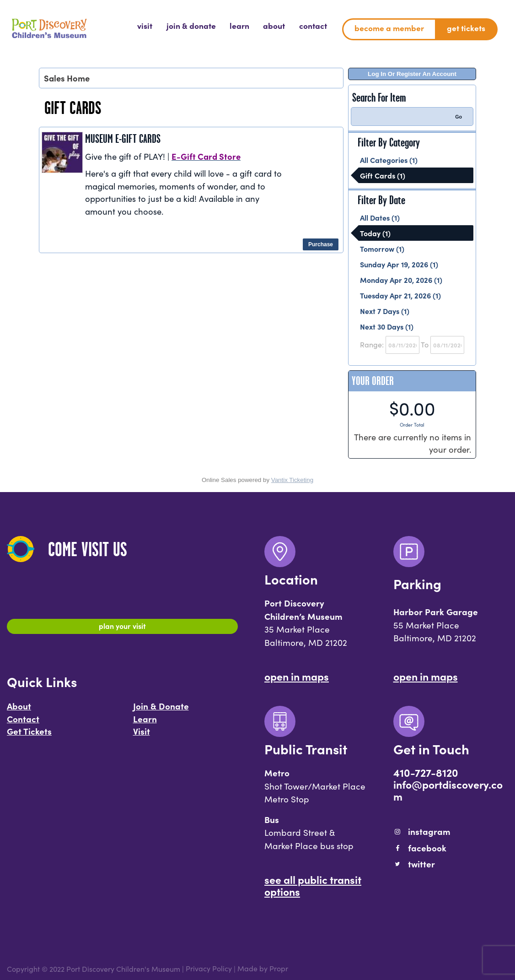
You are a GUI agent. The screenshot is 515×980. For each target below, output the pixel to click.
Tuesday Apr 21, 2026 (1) (400, 295)
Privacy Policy (209, 969)
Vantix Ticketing (292, 480)
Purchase (321, 244)
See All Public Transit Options (313, 885)
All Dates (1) (380, 217)
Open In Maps (297, 676)
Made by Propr (263, 969)
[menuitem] (145, 26)
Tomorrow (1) (382, 249)
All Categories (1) (389, 160)
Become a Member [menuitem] (389, 28)
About (19, 710)
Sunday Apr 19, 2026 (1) (399, 264)
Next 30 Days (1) (387, 326)
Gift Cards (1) (383, 175)
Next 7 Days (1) (385, 311)
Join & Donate (161, 710)
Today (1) (375, 233)
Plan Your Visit (122, 628)
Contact (23, 722)
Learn (145, 722)
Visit (142, 735)
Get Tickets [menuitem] (466, 28)
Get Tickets (29, 735)
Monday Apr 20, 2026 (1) (401, 280)
